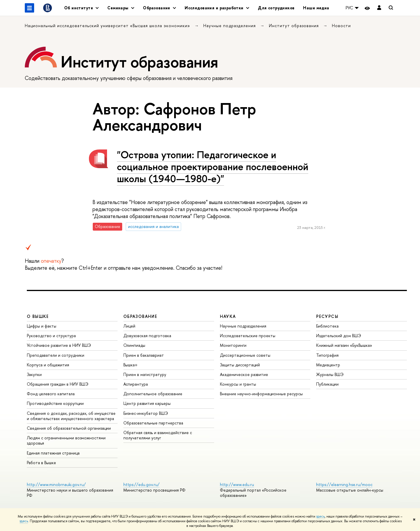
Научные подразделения (230, 26)
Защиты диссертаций (240, 365)
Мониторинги (233, 345)
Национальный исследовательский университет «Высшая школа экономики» (108, 26)
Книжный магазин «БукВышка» (344, 345)
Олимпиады (134, 345)
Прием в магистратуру (145, 374)
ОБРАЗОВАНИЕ (140, 316)
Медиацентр (328, 365)
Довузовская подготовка (147, 336)
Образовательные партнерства (153, 423)
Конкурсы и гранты (238, 384)
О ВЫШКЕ (38, 316)
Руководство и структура (51, 336)
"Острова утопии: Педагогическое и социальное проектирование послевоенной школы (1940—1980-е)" (213, 167)
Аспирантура (136, 384)
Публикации (327, 384)
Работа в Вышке (41, 463)
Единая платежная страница (53, 453)
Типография (327, 355)
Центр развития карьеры (147, 403)
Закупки (34, 374)
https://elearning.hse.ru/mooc (344, 484)
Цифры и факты (42, 326)
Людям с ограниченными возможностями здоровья (66, 440)
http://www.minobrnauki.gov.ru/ (56, 484)
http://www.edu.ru (237, 484)
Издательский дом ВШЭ (339, 336)
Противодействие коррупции (55, 403)
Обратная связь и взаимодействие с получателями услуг (158, 435)
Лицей (129, 326)
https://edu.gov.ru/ (141, 484)
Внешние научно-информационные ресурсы (261, 394)
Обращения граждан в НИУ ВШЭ (58, 384)
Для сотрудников (276, 8)
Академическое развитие (244, 374)
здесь (320, 516)
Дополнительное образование (153, 394)
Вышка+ (131, 365)
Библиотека (327, 326)
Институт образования (295, 26)
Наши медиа (316, 8)
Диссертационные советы (245, 355)
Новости (341, 26)
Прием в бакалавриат (144, 355)
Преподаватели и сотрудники (56, 355)
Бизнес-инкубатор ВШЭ (146, 413)
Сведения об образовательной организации (69, 428)
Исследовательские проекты (248, 336)
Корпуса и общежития (48, 365)
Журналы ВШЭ (330, 374)
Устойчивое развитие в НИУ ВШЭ (59, 345)
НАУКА (228, 316)
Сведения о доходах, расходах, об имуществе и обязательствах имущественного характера (71, 416)
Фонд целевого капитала (51, 394)
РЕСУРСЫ (327, 316)
